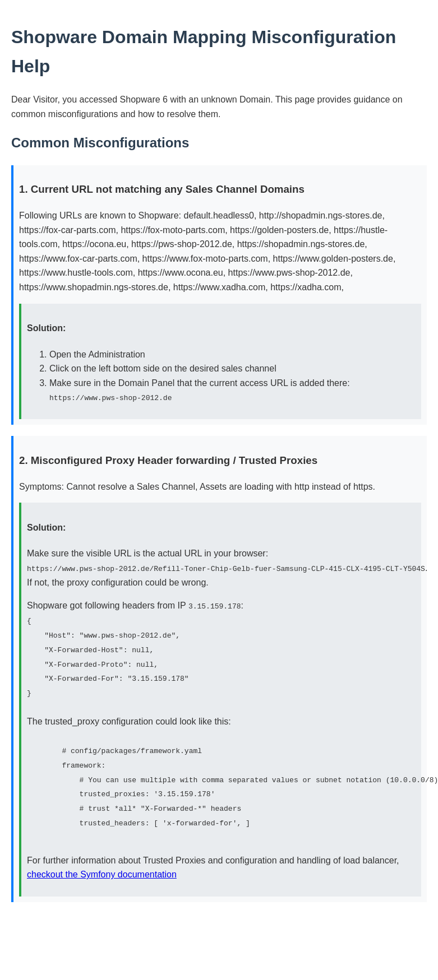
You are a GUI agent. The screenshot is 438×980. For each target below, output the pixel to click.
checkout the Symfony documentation (102, 873)
